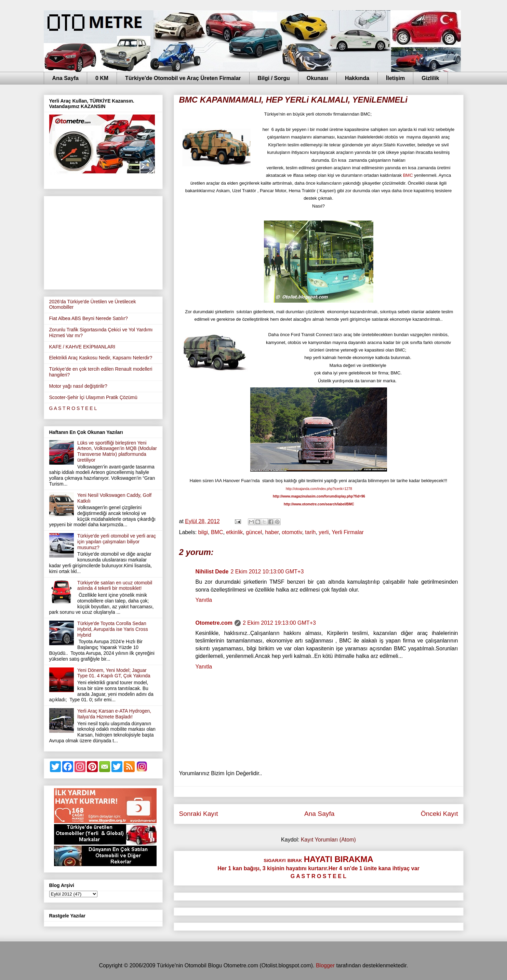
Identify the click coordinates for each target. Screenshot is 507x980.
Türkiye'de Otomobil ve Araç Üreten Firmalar (183, 78)
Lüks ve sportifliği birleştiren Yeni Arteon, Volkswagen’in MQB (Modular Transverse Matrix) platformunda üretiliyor (117, 451)
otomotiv (292, 532)
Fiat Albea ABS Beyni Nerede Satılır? (89, 318)
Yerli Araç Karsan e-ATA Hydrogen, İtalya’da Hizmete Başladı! (114, 714)
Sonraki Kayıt (199, 814)
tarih (310, 532)
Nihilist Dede (212, 572)
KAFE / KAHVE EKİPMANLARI (82, 347)
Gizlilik (430, 78)
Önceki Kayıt (439, 814)
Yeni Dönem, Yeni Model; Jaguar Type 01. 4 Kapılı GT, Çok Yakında (114, 673)
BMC (408, 175)
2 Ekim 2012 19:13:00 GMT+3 (279, 623)
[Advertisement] (103, 241)
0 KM (102, 78)
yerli (324, 532)
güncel (254, 532)
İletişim (395, 78)
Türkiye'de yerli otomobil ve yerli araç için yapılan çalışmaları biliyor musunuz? (117, 542)
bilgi (203, 532)
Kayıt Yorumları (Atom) (328, 840)
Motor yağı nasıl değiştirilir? (78, 386)
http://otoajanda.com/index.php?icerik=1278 (319, 489)
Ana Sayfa (65, 78)
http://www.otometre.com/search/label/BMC (319, 504)
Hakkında (357, 78)
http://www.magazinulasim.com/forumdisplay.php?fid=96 (319, 496)
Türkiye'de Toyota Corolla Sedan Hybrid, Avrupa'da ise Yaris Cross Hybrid (113, 629)
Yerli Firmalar (348, 532)
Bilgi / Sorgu (274, 78)
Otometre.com (214, 623)
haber (272, 532)
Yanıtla (204, 600)
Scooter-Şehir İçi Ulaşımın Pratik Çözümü (93, 397)
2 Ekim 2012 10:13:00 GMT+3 (267, 572)
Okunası (317, 78)
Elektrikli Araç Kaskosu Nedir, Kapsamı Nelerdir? (101, 358)
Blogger (325, 965)
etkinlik (234, 532)
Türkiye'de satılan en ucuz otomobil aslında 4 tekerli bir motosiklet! (115, 586)
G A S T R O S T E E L (73, 408)
